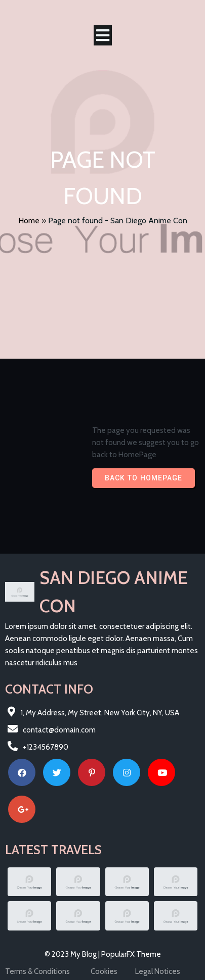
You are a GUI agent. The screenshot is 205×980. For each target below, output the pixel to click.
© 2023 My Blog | (73, 954)
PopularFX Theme (131, 954)
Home (29, 220)
